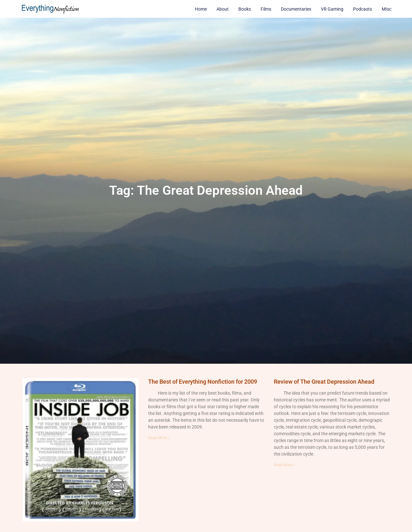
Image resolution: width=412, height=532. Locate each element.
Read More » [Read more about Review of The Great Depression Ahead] (285, 465)
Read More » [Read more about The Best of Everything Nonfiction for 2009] (159, 438)
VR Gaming (332, 9)
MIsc (387, 9)
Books (245, 9)
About (223, 9)
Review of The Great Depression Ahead (324, 382)
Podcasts (363, 9)
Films (266, 9)
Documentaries (296, 9)
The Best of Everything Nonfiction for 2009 (203, 382)
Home (201, 9)
